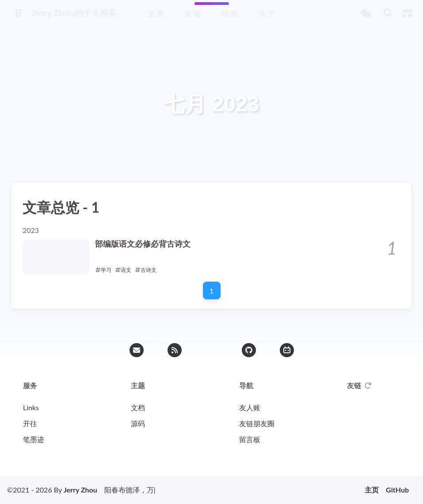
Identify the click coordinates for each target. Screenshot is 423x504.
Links (31, 407)
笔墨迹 (34, 439)
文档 (138, 407)
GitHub (397, 490)
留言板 (250, 439)
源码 (138, 423)
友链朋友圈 (257, 423)
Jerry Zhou (80, 490)
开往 (30, 423)
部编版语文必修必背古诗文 (143, 244)
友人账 (250, 407)
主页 (372, 490)
